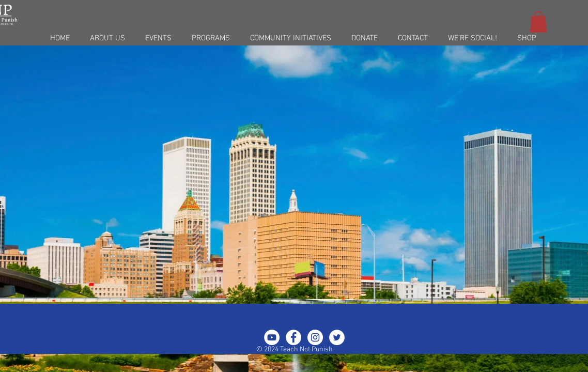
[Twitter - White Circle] (337, 337)
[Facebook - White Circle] (293, 337)
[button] (538, 22)
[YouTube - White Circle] (272, 337)
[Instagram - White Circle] (315, 337)
